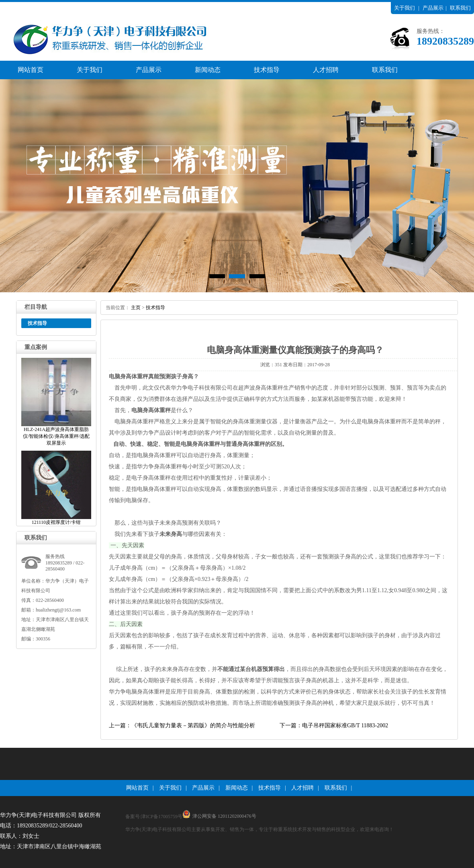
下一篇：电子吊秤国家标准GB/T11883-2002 (334, 725)
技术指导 (267, 70)
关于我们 (405, 8)
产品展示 (433, 8)
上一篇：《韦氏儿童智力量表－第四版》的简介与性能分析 (182, 725)
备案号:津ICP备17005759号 (154, 817)
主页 (136, 308)
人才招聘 (326, 70)
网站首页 (31, 70)
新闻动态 (208, 70)
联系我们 (460, 8)
